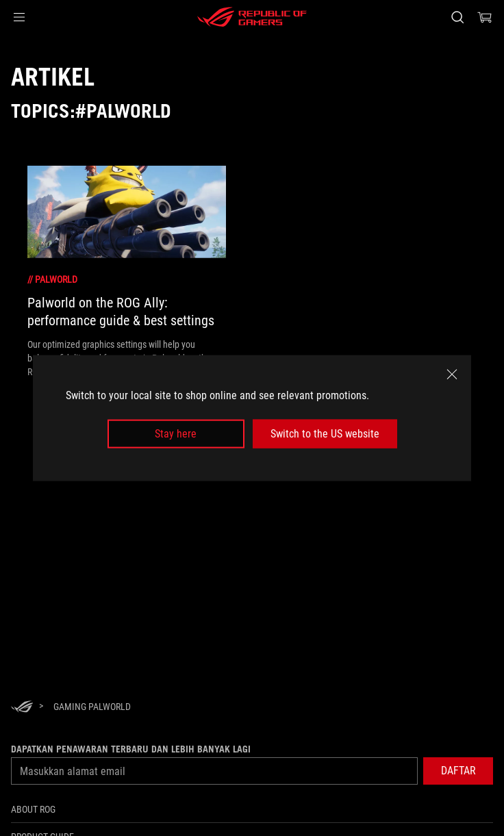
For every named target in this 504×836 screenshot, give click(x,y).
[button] (19, 17)
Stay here (176, 434)
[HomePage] (22, 708)
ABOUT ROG (33, 809)
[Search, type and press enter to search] (457, 17)
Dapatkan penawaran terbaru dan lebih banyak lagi (131, 749)
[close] (452, 374)
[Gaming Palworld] (92, 707)
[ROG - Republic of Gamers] (252, 17)
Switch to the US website (325, 434)
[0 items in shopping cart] (485, 17)
